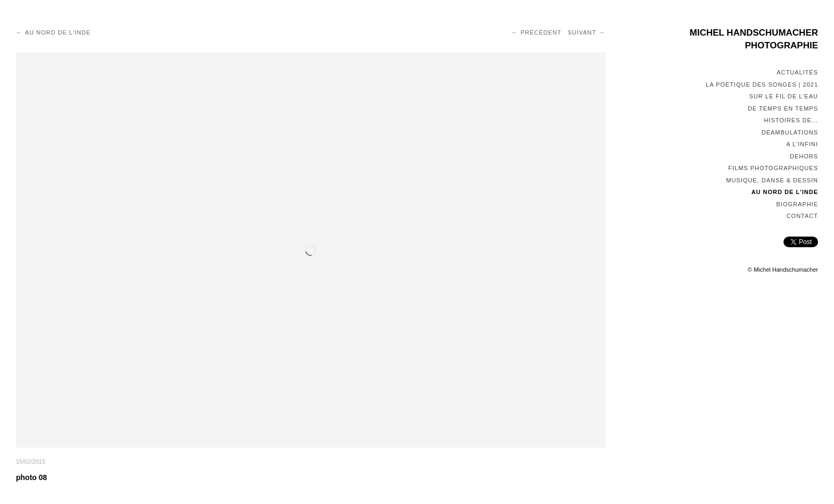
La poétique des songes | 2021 (762, 85)
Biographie (797, 204)
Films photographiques (773, 168)
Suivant (582, 32)
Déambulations (790, 132)
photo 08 (31, 477)
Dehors (804, 156)
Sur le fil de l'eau (783, 96)
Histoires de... (791, 120)
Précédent (541, 32)
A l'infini (802, 144)
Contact (802, 216)
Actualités (797, 72)
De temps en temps (783, 108)
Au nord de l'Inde (785, 192)
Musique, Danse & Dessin (772, 180)
